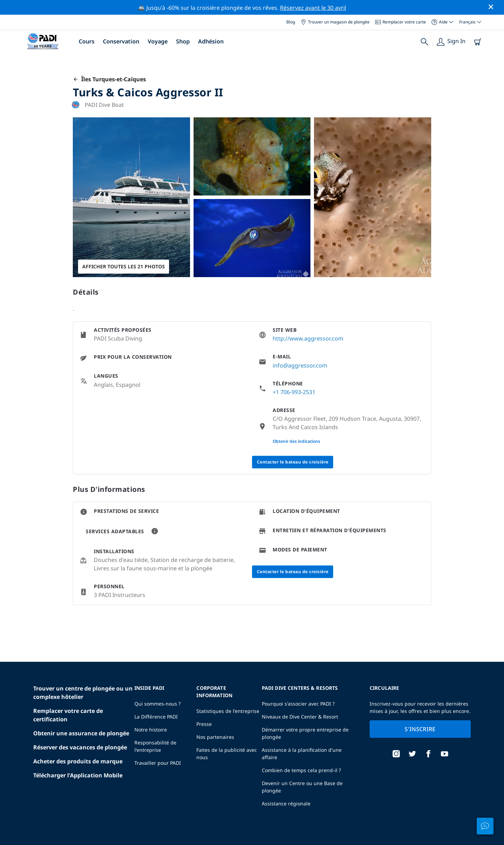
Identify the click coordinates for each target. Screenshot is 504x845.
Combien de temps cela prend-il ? (301, 770)
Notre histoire (151, 730)
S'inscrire (420, 729)
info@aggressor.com (300, 365)
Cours (87, 41)
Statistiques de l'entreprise (228, 711)
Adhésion (211, 41)
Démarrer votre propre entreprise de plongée (305, 733)
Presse (204, 724)
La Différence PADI (156, 717)
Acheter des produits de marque (78, 761)
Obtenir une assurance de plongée (81, 733)
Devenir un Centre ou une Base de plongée (302, 787)
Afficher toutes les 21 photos (124, 266)
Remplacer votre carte (401, 22)
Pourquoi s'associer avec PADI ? (298, 704)
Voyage (158, 41)
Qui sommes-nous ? (157, 704)
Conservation (121, 41)
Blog (291, 22)
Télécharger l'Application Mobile (78, 775)
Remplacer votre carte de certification (68, 715)
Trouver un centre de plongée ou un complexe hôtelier (83, 693)
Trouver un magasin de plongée (335, 22)
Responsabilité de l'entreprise (155, 746)
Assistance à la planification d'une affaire (302, 754)
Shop (183, 41)
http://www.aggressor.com (308, 338)
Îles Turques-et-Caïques (109, 79)
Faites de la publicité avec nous (227, 754)
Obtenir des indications (296, 441)
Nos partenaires (215, 737)
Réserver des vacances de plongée (80, 747)
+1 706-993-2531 (294, 392)
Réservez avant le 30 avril (313, 8)
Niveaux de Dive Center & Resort (300, 717)
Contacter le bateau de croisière (293, 462)
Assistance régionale (286, 803)
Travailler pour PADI (158, 763)
